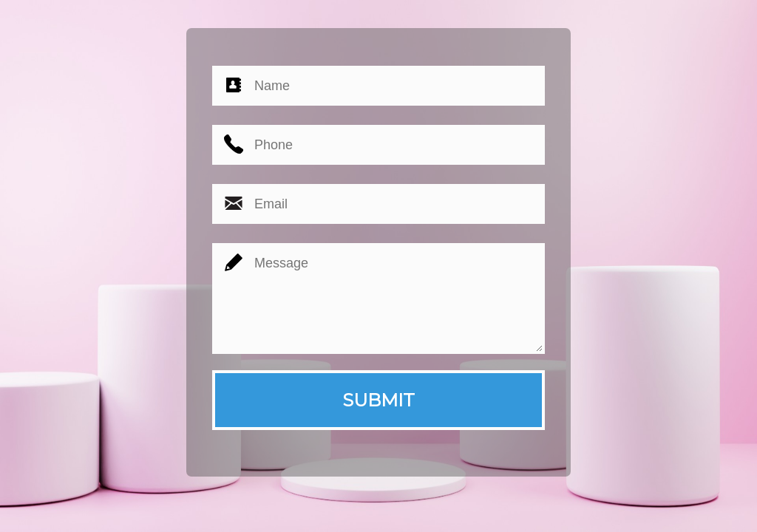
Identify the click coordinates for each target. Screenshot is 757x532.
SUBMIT (378, 400)
